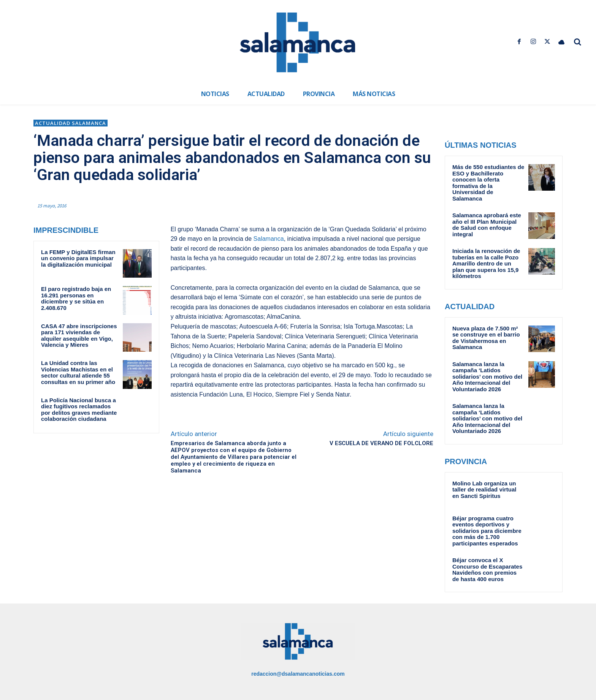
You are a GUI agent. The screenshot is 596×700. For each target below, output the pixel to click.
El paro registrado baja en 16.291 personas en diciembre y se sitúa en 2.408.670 (76, 298)
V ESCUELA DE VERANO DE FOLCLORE (381, 443)
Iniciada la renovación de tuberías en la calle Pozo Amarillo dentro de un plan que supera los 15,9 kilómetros (486, 263)
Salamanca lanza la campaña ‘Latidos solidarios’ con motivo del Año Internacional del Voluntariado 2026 (487, 377)
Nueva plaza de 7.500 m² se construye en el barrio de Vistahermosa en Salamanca (486, 338)
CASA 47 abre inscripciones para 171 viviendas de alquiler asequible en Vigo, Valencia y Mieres (79, 336)
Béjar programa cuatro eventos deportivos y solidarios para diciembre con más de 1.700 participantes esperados (487, 531)
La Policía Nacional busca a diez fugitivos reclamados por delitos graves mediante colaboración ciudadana (79, 410)
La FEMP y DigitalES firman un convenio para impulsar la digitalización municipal (78, 258)
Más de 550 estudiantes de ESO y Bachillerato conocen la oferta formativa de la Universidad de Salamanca (488, 183)
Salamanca (269, 239)
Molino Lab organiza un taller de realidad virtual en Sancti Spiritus (484, 490)
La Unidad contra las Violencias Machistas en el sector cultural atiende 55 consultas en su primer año (78, 372)
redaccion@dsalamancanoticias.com (298, 674)
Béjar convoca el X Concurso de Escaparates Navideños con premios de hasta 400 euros (487, 570)
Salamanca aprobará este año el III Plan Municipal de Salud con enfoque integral (487, 225)
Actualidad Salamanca (71, 123)
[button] (578, 42)
